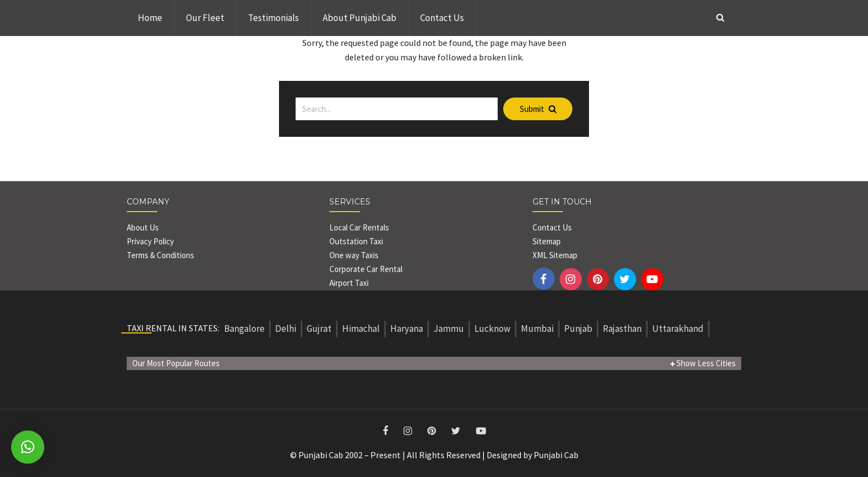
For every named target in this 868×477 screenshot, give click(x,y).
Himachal (361, 329)
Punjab (578, 329)
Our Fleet (205, 18)
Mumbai (537, 329)
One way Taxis (354, 255)
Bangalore (244, 329)
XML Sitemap (555, 255)
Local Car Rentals (359, 227)
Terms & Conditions (161, 255)
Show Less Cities (703, 363)
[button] (28, 447)
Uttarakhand (678, 329)
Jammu (449, 329)
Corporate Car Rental (366, 269)
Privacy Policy (150, 241)
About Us (143, 227)
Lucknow (492, 329)
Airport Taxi (350, 283)
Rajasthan (622, 329)
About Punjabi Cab (360, 18)
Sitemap (547, 241)
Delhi (286, 329)
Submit (538, 109)
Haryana (407, 329)
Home (150, 18)
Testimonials (273, 18)
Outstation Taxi (356, 241)
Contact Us (442, 18)
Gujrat (319, 329)
